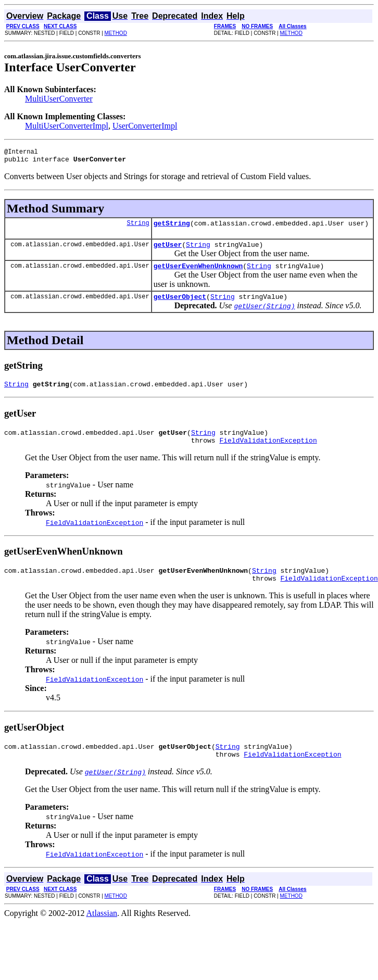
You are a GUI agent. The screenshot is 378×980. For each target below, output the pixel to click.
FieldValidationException (268, 454)
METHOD (116, 33)
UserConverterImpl (145, 126)
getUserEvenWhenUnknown (198, 273)
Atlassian (102, 933)
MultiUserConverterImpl (67, 126)
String (138, 227)
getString (172, 228)
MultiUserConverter (59, 99)
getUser (168, 250)
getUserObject (180, 306)
